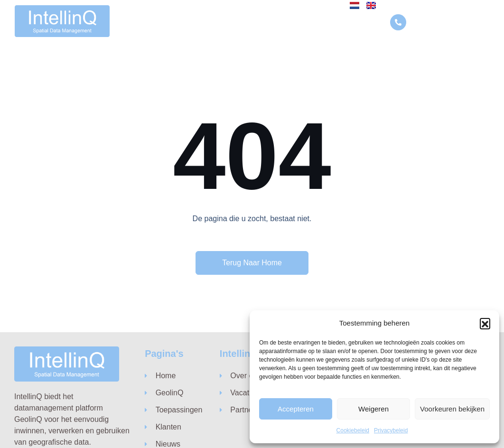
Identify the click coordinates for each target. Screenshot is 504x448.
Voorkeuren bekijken (452, 409)
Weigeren (373, 409)
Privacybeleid (391, 430)
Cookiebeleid (353, 430)
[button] (485, 323)
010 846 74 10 (435, 22)
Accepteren (296, 409)
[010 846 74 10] (399, 22)
